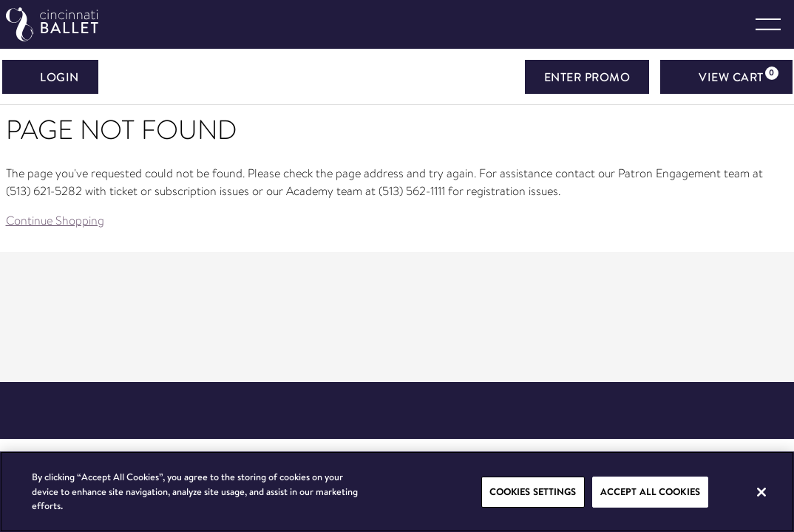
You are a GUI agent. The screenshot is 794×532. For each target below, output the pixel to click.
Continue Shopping (55, 221)
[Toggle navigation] (768, 24)
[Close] (761, 492)
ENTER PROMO (587, 77)
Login (50, 77)
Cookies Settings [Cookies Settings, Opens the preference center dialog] (533, 491)
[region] (397, 492)
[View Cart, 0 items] (726, 77)
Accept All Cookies (650, 491)
